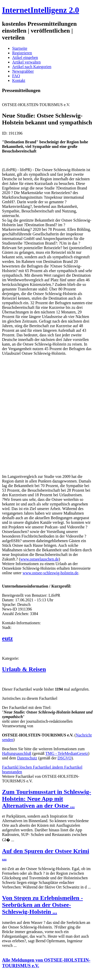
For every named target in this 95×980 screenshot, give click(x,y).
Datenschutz (27, 758)
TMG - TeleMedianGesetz (67, 753)
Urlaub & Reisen (24, 669)
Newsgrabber (23, 71)
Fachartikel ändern (49, 767)
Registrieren (22, 53)
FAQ (16, 76)
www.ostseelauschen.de (40, 559)
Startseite (20, 48)
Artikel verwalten (26, 62)
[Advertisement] (48, 417)
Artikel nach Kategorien (32, 67)
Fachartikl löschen (17, 767)
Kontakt (19, 80)
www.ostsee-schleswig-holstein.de (50, 573)
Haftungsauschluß (17, 753)
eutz (7, 638)
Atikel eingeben (25, 58)
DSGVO (64, 758)
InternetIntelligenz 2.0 (41, 10)
